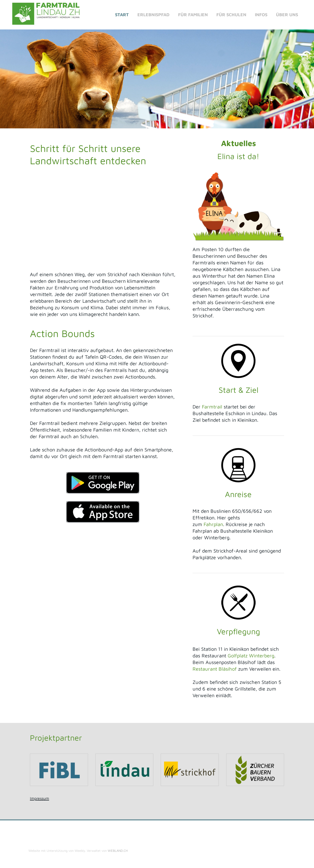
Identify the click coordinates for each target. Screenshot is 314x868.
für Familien (193, 15)
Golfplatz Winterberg (251, 656)
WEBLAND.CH (118, 851)
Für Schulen (231, 15)
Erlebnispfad (153, 15)
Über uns (287, 15)
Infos (261, 15)
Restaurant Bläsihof (215, 669)
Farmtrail (212, 407)
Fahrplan (213, 524)
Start (122, 15)
